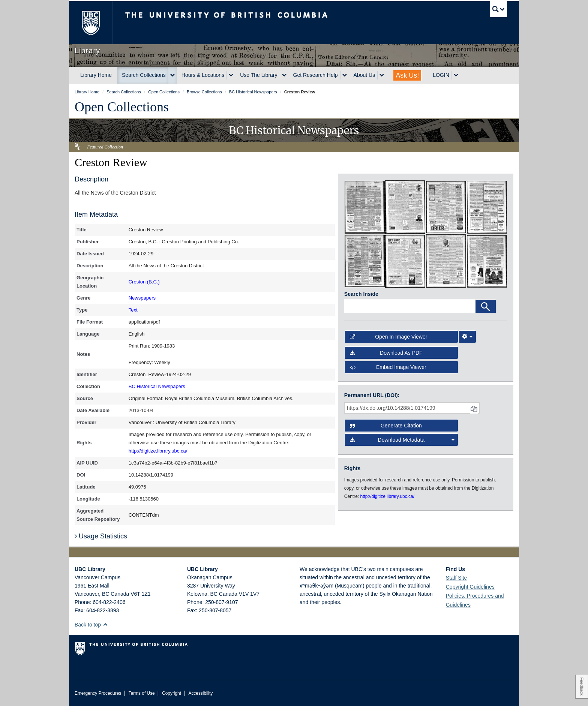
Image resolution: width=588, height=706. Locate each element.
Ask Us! (407, 75)
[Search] (486, 306)
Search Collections (144, 75)
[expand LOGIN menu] (456, 75)
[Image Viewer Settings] (467, 337)
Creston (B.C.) (144, 282)
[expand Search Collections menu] (172, 75)
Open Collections (122, 107)
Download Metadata (402, 440)
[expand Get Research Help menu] (345, 75)
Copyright (172, 693)
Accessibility (200, 693)
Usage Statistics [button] (101, 536)
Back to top (91, 625)
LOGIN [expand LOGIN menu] (441, 75)
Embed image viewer (388, 367)
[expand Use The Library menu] (284, 75)
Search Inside (361, 294)
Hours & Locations (203, 75)
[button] (105, 624)
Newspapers (142, 298)
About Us (364, 75)
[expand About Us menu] (382, 75)
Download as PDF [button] (386, 353)
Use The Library (259, 75)
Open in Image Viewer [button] (389, 337)
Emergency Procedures (98, 693)
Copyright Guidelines (470, 587)
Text (133, 310)
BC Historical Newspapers (157, 386)
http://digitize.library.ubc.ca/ (158, 451)
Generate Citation (386, 426)
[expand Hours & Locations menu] (231, 75)
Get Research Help (316, 75)
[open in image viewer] (365, 207)
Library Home (96, 75)
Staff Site (457, 578)
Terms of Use (142, 693)
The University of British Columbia (91, 23)
